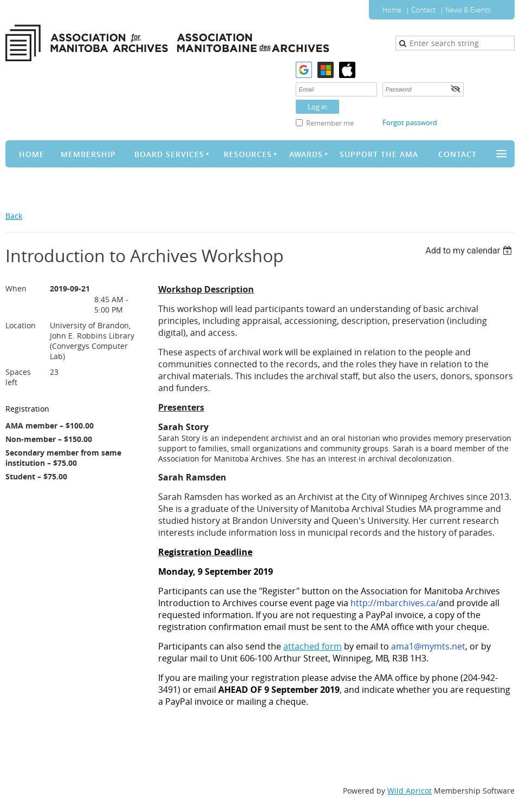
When (16, 288)
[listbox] (470, 251)
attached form (313, 646)
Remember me (330, 123)
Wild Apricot (409, 791)
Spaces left (18, 377)
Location (21, 325)
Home (392, 10)
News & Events (468, 10)
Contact (423, 10)
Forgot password (410, 122)
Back (14, 216)
